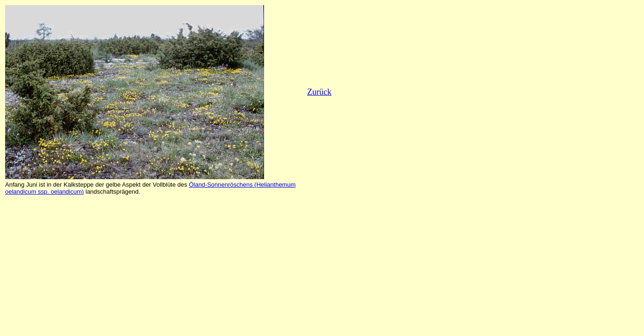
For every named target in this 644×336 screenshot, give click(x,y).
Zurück (319, 92)
